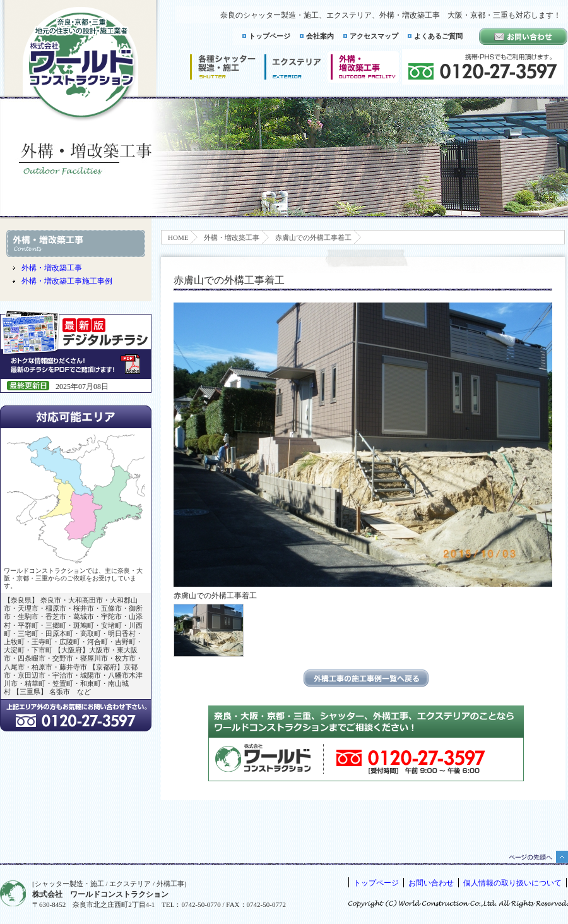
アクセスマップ (374, 36)
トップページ (269, 36)
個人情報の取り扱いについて (512, 883)
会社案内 (320, 36)
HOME (178, 237)
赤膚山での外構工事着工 (313, 237)
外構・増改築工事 (232, 237)
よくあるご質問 (438, 36)
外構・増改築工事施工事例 (67, 281)
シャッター (222, 67)
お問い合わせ (431, 883)
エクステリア (293, 67)
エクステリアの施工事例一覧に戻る (366, 678)
